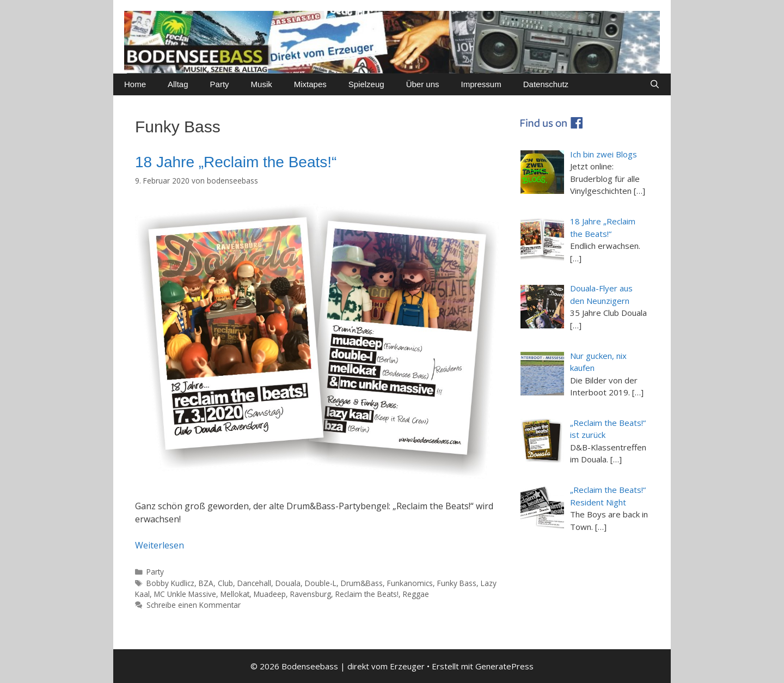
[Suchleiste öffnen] (655, 84)
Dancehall (254, 583)
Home (135, 84)
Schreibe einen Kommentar (194, 605)
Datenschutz (546, 84)
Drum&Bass (362, 583)
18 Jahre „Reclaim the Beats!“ (236, 162)
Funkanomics (410, 583)
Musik (262, 84)
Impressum (481, 84)
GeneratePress (504, 666)
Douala (288, 583)
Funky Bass (457, 583)
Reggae (416, 594)
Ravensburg (311, 594)
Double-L (321, 583)
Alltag (178, 84)
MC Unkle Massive (185, 594)
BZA (206, 583)
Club (225, 583)
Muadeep (270, 594)
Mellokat (235, 594)
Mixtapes (310, 84)
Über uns (423, 84)
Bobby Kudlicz (170, 583)
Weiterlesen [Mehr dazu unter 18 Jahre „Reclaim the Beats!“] (160, 545)
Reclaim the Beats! (367, 594)
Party (220, 84)
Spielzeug (366, 84)
